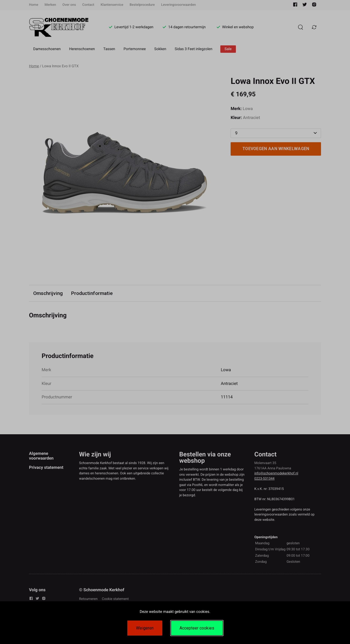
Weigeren (145, 628)
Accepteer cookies (197, 628)
